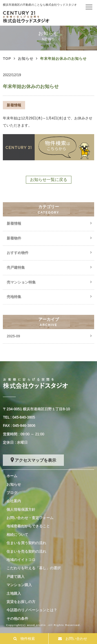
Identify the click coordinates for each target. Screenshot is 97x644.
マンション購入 (19, 585)
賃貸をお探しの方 (21, 602)
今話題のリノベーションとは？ (32, 610)
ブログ (12, 493)
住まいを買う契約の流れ (26, 543)
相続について (17, 534)
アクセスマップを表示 (35, 460)
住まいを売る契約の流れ (26, 551)
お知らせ (14, 484)
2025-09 (13, 340)
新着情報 (14, 228)
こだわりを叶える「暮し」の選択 (34, 568)
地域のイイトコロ (21, 560)
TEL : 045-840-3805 (19, 417)
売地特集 (14, 301)
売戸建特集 (16, 272)
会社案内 (14, 501)
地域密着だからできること (28, 526)
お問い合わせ (76, 639)
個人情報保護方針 (21, 509)
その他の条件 (17, 618)
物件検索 (28, 639)
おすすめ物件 (18, 257)
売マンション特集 (21, 286)
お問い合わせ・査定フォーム (30, 518)
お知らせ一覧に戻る (49, 180)
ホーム (12, 476)
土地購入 (14, 593)
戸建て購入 (16, 576)
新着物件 (14, 242)
